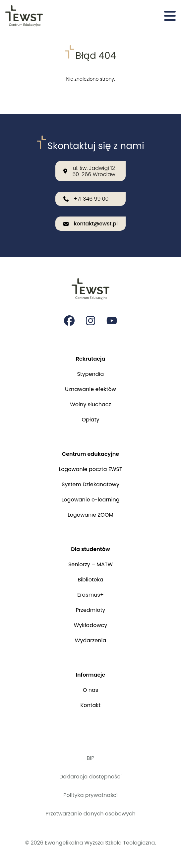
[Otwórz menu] (170, 16)
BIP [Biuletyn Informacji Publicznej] (90, 758)
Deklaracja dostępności (90, 777)
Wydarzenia (90, 640)
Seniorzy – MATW (90, 564)
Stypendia (91, 374)
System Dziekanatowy (90, 484)
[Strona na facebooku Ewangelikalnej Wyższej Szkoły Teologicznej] (69, 321)
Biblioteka (90, 580)
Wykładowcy (91, 625)
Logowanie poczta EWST (90, 469)
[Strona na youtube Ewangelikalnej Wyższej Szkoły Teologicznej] (112, 321)
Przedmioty (91, 610)
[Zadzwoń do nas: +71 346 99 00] (90, 199)
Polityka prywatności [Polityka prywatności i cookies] (90, 795)
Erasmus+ (90, 595)
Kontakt (91, 705)
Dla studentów (90, 549)
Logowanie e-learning (90, 500)
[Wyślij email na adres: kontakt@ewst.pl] (90, 224)
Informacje (91, 675)
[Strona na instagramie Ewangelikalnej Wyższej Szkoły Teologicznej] (90, 321)
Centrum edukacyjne (90, 454)
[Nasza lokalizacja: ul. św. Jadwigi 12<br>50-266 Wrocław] (90, 171)
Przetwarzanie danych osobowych (90, 814)
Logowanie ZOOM (90, 515)
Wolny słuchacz (90, 404)
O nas (90, 690)
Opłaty (90, 420)
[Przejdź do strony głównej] (24, 16)
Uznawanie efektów (90, 389)
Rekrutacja (91, 359)
